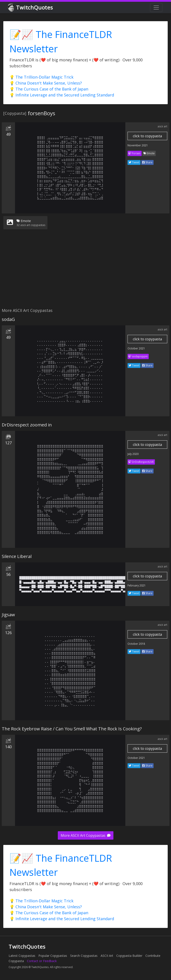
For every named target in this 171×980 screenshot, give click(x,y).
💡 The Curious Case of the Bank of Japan (49, 89)
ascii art (162, 126)
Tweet (134, 162)
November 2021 (138, 145)
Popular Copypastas (53, 956)
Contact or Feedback (42, 961)
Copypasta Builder (129, 956)
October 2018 (136, 644)
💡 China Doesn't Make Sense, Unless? (46, 83)
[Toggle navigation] (156, 8)
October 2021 (136, 348)
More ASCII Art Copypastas (86, 835)
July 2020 (133, 454)
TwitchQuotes (31, 8)
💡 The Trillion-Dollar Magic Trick (41, 77)
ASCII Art (107, 956)
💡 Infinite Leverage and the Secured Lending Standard (62, 95)
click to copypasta (147, 136)
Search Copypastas (84, 956)
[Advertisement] (85, 271)
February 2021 (137, 585)
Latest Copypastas (22, 956)
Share (147, 162)
